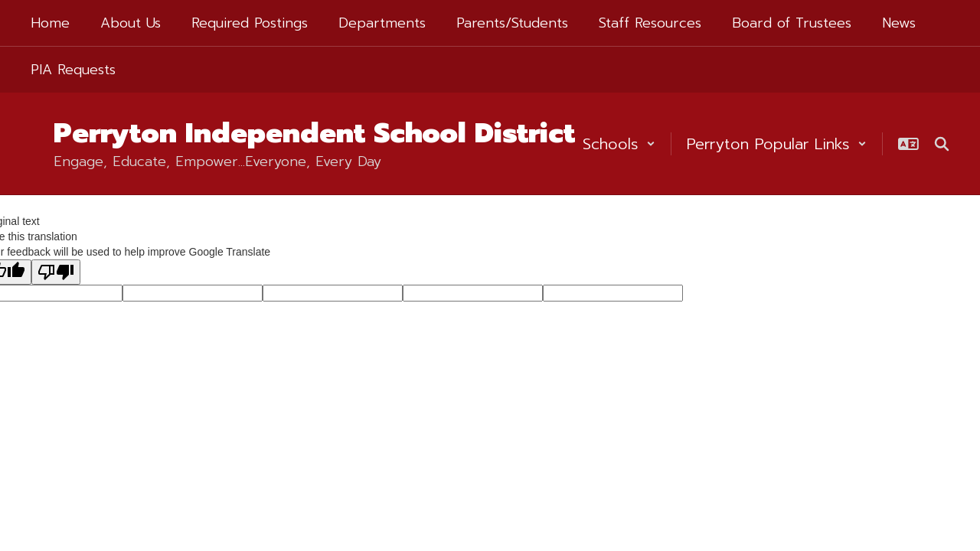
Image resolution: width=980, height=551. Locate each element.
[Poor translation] (56, 272)
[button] (619, 144)
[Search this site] (942, 144)
